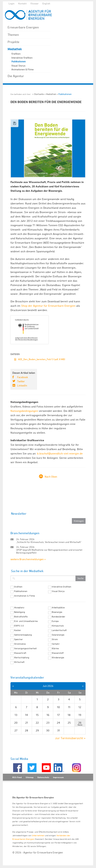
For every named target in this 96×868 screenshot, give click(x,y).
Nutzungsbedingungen (24, 411)
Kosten (17, 630)
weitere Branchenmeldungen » (28, 559)
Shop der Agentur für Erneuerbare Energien (48, 306)
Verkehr (56, 644)
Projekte (13, 42)
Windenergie (58, 658)
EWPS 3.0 (19, 626)
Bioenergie (57, 612)
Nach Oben (51, 477)
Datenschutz (43, 777)
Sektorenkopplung (23, 635)
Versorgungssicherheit (25, 648)
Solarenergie (58, 635)
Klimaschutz (58, 626)
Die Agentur (16, 76)
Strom (55, 639)
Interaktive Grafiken (22, 58)
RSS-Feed (17, 777)
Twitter (21, 381)
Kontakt (22, 3)
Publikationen (19, 62)
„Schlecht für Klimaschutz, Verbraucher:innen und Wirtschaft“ (49, 542)
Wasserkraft (20, 653)
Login (12, 3)
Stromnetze (20, 644)
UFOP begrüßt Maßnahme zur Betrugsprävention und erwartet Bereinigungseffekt (49, 551)
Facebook (23, 377)
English (46, 3)
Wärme (55, 648)
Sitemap (30, 777)
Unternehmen (38, 835)
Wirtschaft (19, 662)
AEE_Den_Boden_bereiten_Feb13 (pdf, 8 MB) (42, 359)
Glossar (35, 3)
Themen (13, 35)
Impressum (58, 777)
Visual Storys (18, 66)
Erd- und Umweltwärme (26, 621)
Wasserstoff (58, 653)
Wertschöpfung (22, 658)
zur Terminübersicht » (70, 738)
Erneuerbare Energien (23, 27)
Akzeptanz (19, 608)
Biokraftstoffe (21, 617)
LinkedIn (22, 385)
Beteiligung (19, 612)
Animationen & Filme (23, 69)
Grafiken (16, 54)
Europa (55, 621)
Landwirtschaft (59, 630)
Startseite (39, 94)
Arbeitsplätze (58, 608)
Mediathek (15, 49)
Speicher (18, 639)
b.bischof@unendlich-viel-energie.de (60, 453)
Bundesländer (58, 617)
